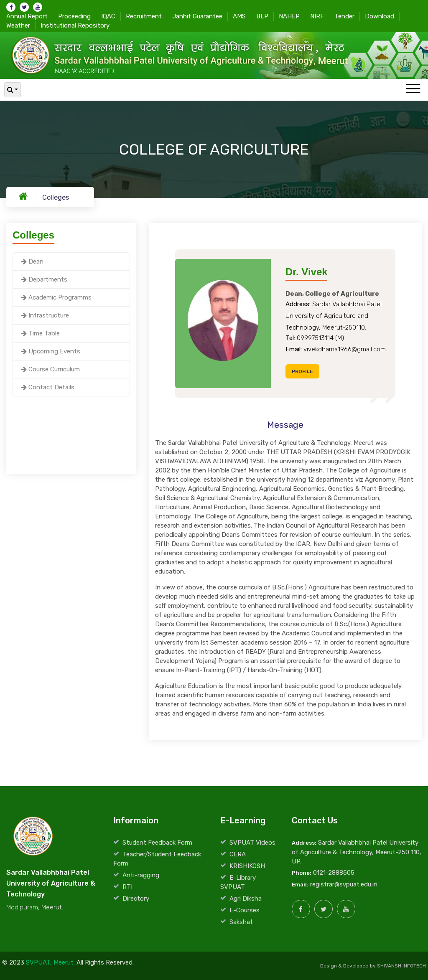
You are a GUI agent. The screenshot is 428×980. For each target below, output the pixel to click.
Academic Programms (56, 297)
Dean (32, 262)
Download (380, 16)
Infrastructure (45, 315)
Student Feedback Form (157, 843)
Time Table (41, 333)
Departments (44, 279)
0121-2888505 (334, 873)
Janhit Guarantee (197, 16)
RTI (127, 887)
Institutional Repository (75, 25)
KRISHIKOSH (247, 866)
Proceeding (74, 16)
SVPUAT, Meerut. (50, 962)
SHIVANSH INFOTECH (401, 966)
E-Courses (245, 910)
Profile (302, 371)
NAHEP (289, 16)
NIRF (317, 16)
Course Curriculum (51, 369)
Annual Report (27, 16)
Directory (136, 899)
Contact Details (48, 387)
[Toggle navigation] (413, 89)
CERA (238, 854)
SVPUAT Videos (252, 843)
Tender (344, 16)
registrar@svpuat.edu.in (344, 884)
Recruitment (144, 16)
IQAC (108, 16)
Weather (18, 25)
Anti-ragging (141, 875)
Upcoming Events (51, 351)
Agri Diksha (246, 899)
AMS (239, 16)
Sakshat (241, 922)
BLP (262, 16)
